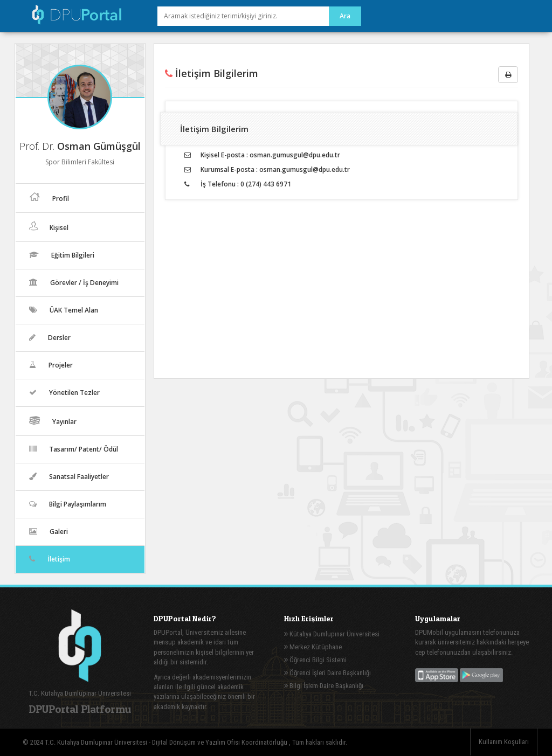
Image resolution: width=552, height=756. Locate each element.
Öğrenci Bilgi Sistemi (315, 660)
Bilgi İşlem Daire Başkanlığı (324, 686)
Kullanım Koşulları (504, 742)
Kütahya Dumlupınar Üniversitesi (332, 634)
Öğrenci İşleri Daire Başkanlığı (327, 673)
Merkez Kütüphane (313, 647)
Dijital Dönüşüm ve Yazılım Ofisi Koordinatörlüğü (220, 742)
